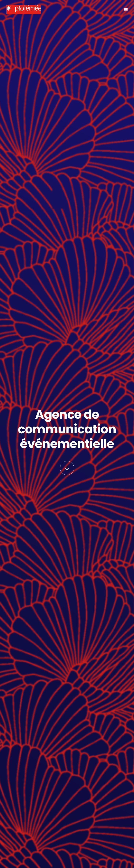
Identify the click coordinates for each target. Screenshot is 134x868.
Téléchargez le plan (27, 783)
